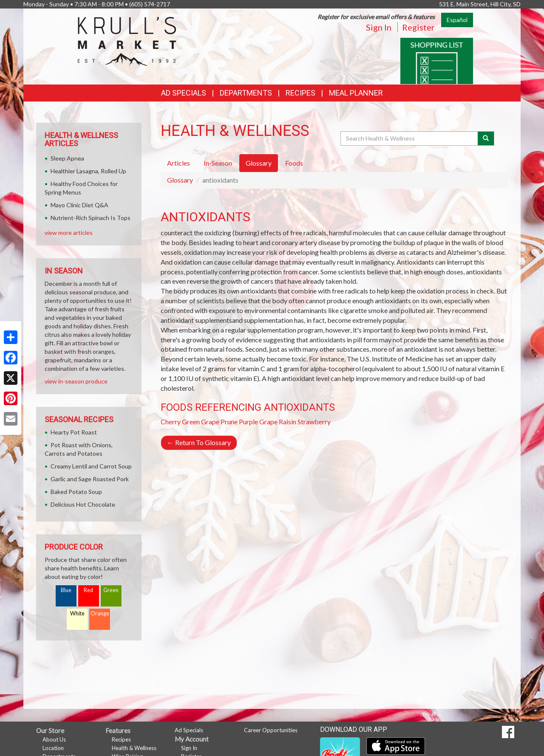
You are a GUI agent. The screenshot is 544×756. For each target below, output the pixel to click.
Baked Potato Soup (76, 492)
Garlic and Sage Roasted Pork (90, 479)
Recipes (300, 93)
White (77, 614)
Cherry (171, 422)
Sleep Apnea (67, 158)
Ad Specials (184, 93)
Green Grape (201, 422)
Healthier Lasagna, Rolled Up (88, 171)
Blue (66, 590)
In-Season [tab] (218, 163)
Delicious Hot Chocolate (83, 504)
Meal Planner (356, 93)
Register (418, 27)
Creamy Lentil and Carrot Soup (91, 466)
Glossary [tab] (259, 163)
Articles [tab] (178, 163)
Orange (100, 614)
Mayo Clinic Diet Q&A (79, 205)
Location (53, 748)
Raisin (288, 422)
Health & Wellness (134, 748)
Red (88, 590)
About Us (54, 739)
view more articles (69, 233)
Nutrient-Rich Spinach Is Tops (91, 218)
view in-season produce (76, 381)
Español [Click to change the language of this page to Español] (457, 20)
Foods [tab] (294, 163)
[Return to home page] (127, 41)
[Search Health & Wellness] (410, 138)
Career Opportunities (271, 730)
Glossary (180, 180)
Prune (229, 422)
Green (111, 590)
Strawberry (314, 422)
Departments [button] (246, 93)
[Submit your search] (486, 138)
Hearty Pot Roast (74, 432)
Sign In (379, 27)
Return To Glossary (199, 442)
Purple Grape (258, 422)
